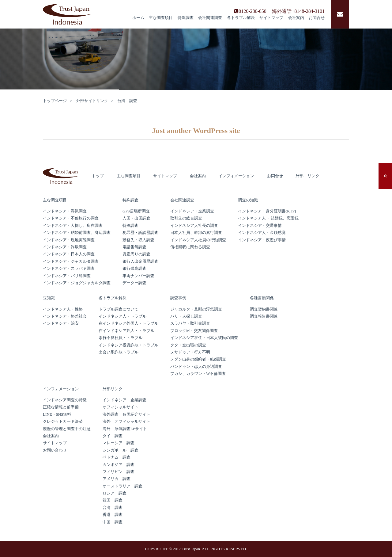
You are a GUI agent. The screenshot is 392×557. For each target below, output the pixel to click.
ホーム (138, 18)
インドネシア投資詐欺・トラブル (128, 345)
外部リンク (113, 389)
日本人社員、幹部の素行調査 (196, 233)
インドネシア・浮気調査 (65, 211)
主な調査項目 (161, 18)
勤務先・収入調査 (138, 240)
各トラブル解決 (241, 18)
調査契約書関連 (264, 309)
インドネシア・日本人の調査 (69, 254)
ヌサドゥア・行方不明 (190, 352)
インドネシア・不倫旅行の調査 (71, 218)
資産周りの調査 (136, 254)
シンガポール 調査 (121, 450)
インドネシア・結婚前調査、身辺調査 (77, 233)
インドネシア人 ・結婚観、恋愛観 (268, 218)
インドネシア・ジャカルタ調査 (71, 261)
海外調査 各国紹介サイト (126, 414)
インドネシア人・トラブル (123, 316)
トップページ (55, 101)
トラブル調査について (119, 309)
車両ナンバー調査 (138, 276)
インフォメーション (236, 176)
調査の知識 (248, 200)
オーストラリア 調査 (123, 486)
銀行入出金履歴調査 (140, 261)
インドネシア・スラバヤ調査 (69, 268)
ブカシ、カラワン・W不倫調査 (198, 374)
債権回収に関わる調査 (190, 247)
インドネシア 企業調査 (124, 400)
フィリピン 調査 (119, 472)
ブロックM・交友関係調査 (194, 331)
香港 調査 (113, 515)
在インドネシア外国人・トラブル (128, 323)
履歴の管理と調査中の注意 (67, 429)
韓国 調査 (113, 500)
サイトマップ (271, 18)
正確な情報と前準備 (61, 407)
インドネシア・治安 (61, 323)
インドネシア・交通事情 (262, 225)
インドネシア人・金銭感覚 (262, 233)
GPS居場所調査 (136, 211)
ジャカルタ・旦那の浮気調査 (196, 309)
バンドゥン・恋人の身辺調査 (196, 366)
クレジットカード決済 (63, 421)
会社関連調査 (210, 18)
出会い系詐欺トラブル (119, 352)
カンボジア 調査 (119, 465)
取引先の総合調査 (186, 218)
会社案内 (296, 18)
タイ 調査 (113, 436)
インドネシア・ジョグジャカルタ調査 (77, 283)
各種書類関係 (262, 298)
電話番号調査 (134, 247)
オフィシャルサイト (121, 407)
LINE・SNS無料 (57, 414)
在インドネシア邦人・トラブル (126, 331)
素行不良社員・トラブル (121, 338)
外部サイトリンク (92, 101)
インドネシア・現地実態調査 (69, 240)
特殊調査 (186, 18)
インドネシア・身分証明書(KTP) (267, 211)
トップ (98, 176)
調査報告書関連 (264, 316)
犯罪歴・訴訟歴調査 (140, 233)
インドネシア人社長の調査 (194, 225)
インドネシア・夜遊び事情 (262, 240)
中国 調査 (113, 522)
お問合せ (317, 18)
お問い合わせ (55, 450)
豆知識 (49, 298)
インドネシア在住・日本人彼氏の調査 (204, 338)
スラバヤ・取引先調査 (190, 323)
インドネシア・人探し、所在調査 (73, 225)
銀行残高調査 (134, 268)
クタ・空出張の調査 (188, 345)
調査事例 (178, 298)
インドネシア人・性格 (63, 309)
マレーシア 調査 (119, 443)
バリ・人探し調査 (186, 316)
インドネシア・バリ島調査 (67, 276)
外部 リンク (307, 176)
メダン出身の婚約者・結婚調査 (198, 359)
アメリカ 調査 (117, 479)
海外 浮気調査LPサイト (125, 429)
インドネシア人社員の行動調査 (198, 240)
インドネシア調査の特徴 (65, 400)
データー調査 (134, 283)
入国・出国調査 (136, 218)
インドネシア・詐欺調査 (65, 247)
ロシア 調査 (115, 493)
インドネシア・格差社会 (65, 316)
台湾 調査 (113, 507)
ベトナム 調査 (117, 457)
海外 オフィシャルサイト (126, 421)
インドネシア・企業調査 (192, 211)
